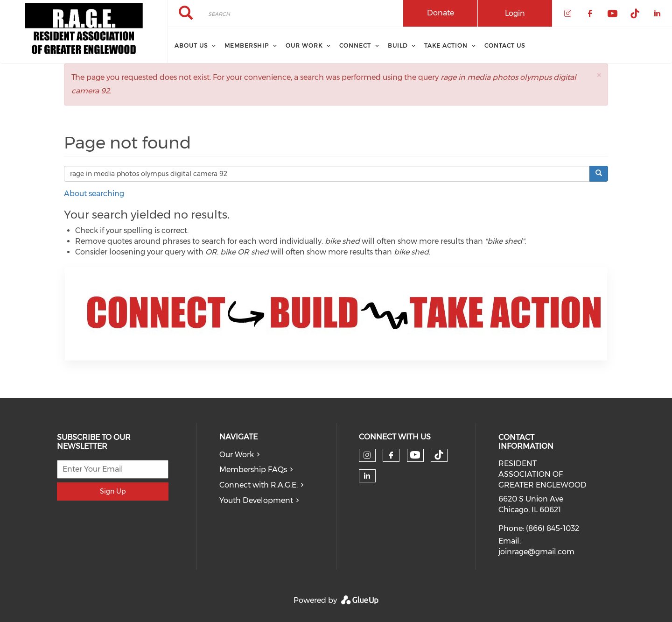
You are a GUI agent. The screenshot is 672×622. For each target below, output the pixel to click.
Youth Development (256, 500)
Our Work (237, 455)
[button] (599, 75)
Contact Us (505, 46)
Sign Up (113, 491)
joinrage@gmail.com (536, 552)
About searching (94, 194)
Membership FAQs (253, 470)
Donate (441, 13)
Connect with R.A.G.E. (259, 485)
